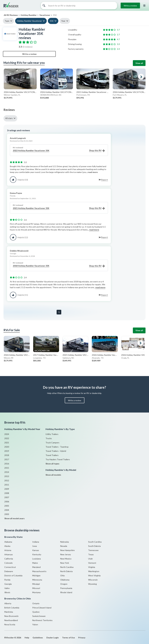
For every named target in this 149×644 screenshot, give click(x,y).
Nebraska (65, 542)
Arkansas (9, 554)
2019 (7, 451)
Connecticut (10, 567)
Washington (94, 571)
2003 (7, 514)
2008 (7, 493)
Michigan (36, 575)
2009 (7, 489)
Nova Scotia (10, 624)
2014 (7, 472)
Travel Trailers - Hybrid (56, 451)
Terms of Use (68, 638)
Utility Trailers (52, 434)
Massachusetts (39, 571)
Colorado (9, 563)
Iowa (35, 546)
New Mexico (66, 559)
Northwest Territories (42, 620)
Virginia (92, 567)
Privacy (82, 638)
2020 (7, 447)
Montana (36, 592)
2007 (7, 497)
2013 (7, 476)
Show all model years (14, 518)
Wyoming (92, 584)
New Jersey (66, 554)
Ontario (36, 603)
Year (63, 21)
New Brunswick (11, 616)
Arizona (8, 550)
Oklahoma (65, 580)
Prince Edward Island (42, 608)
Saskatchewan (39, 616)
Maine (35, 563)
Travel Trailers (52, 455)
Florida (7, 580)
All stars (9, 118)
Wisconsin (93, 580)
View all (139, 63)
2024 (7, 434)
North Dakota (66, 571)
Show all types (52, 464)
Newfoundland (11, 620)
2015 (7, 468)
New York (65, 563)
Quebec (36, 612)
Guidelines (38, 638)
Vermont (92, 563)
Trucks (49, 438)
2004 (7, 510)
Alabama (8, 542)
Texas (91, 554)
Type (7, 21)
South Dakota (94, 546)
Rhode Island (66, 592)
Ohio (62, 575)
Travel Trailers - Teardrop (57, 447)
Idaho (7, 588)
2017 (7, 459)
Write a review (130, 6)
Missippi (36, 584)
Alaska (7, 546)
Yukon (35, 624)
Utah (90, 559)
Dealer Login (53, 638)
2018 (7, 455)
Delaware (9, 571)
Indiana (36, 542)
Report (105, 180)
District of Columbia (13, 575)
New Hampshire (67, 550)
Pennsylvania (66, 588)
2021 (7, 443)
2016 (7, 464)
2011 (7, 485)
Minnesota (37, 580)
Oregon (64, 584)
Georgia (8, 584)
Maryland (36, 567)
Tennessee (93, 550)
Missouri (36, 588)
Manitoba (9, 612)
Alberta (8, 603)
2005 (7, 506)
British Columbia (12, 608)
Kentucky (37, 554)
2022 (7, 438)
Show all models (53, 475)
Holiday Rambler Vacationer (29, 21)
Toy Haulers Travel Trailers (58, 459)
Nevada (64, 546)
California (9, 559)
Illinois (7, 592)
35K (52, 21)
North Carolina (67, 567)
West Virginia (94, 575)
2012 (7, 480)
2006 (7, 502)
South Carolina (95, 542)
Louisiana (37, 559)
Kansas (36, 550)
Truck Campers (52, 443)
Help (27, 638)
